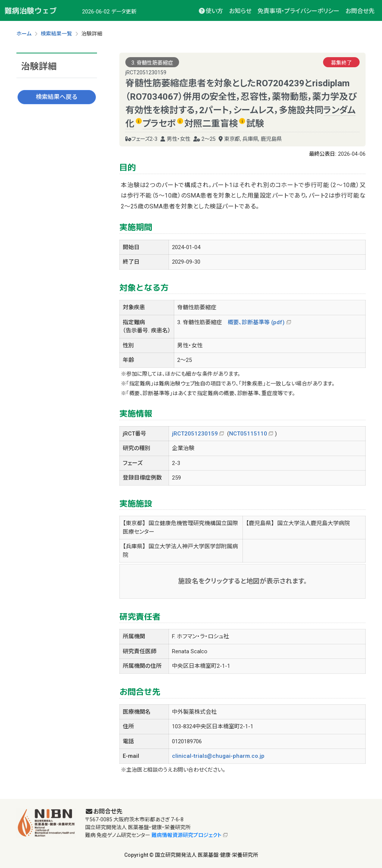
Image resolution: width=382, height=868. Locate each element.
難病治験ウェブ (31, 10)
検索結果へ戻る (57, 97)
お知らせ (240, 11)
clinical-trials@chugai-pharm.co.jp (218, 756)
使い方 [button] (211, 11)
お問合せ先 (360, 11)
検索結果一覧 (56, 34)
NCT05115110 (248, 434)
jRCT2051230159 (195, 434)
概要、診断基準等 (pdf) (256, 322)
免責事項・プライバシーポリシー (298, 11)
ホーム (24, 34)
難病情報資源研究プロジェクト (187, 835)
